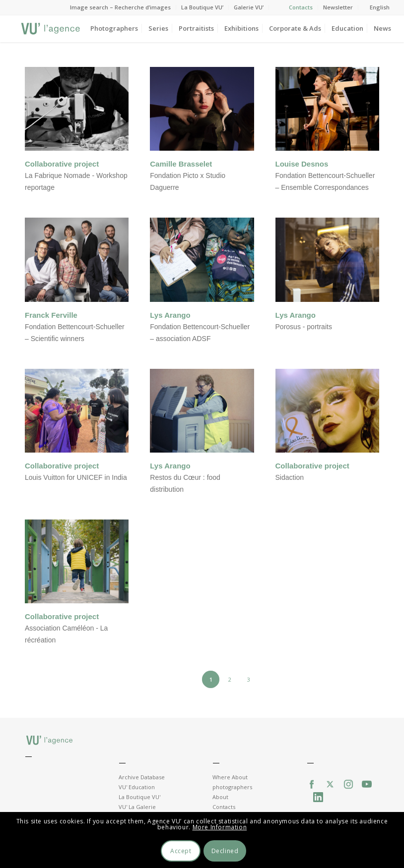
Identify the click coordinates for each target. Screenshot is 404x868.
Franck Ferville (51, 315)
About (220, 797)
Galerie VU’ (249, 7)
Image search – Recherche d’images (120, 7)
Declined (225, 851)
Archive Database (142, 777)
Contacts (301, 7)
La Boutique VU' (139, 797)
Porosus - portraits (304, 327)
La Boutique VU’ (202, 7)
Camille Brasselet (181, 164)
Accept (181, 851)
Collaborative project (62, 164)
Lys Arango (170, 315)
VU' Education (137, 787)
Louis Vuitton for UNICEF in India (76, 477)
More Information (220, 827)
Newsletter (338, 7)
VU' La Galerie (137, 807)
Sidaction (290, 477)
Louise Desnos (302, 164)
